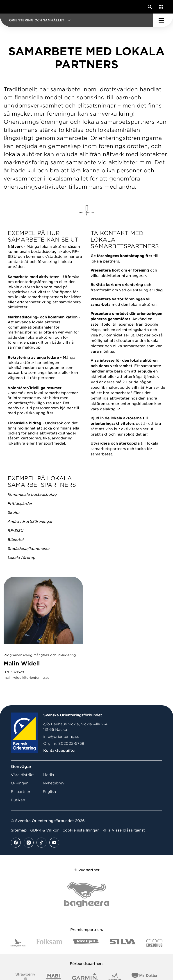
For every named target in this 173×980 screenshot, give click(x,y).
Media (48, 775)
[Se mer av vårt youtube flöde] (54, 843)
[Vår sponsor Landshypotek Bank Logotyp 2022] (18, 943)
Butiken (18, 800)
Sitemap (19, 830)
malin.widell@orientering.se (26, 678)
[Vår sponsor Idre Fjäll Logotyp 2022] (86, 943)
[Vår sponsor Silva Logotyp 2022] (123, 943)
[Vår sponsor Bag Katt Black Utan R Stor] (86, 894)
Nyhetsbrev (54, 783)
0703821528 (14, 672)
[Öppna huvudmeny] (163, 20)
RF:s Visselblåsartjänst (124, 830)
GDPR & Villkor (44, 830)
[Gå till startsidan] (12, 7)
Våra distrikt (22, 775)
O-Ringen (20, 783)
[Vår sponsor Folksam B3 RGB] (49, 943)
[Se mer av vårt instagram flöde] (29, 843)
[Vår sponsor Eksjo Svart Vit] (154, 943)
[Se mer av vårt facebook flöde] (16, 843)
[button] (77, 20)
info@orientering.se (61, 737)
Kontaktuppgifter (60, 750)
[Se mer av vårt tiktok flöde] (41, 843)
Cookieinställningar (81, 830)
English (49, 792)
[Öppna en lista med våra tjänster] (160, 7)
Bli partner (21, 792)
